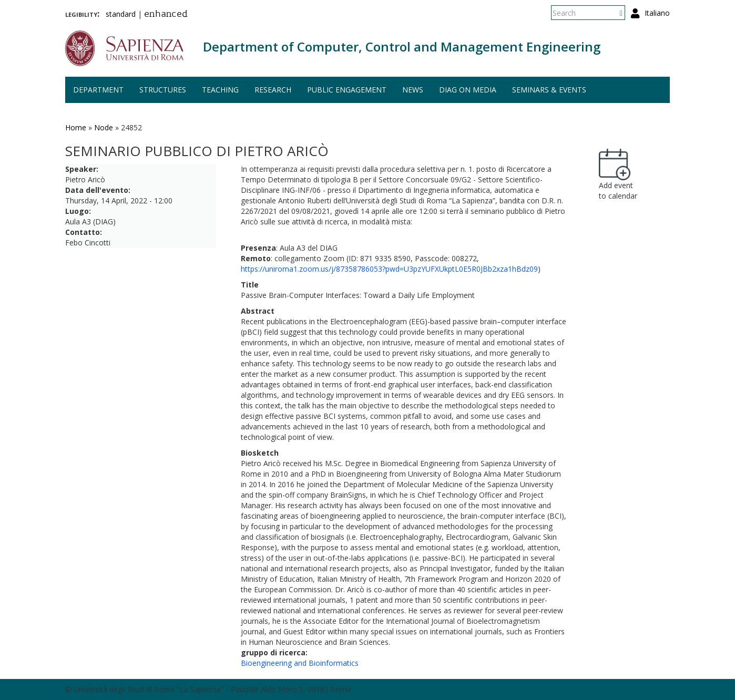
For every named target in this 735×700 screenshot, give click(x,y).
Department (98, 90)
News (413, 90)
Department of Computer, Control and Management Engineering (402, 47)
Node (104, 127)
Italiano (657, 13)
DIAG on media (468, 90)
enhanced (166, 15)
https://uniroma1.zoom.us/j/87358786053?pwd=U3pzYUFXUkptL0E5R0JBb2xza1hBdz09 (389, 269)
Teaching (220, 90)
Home (76, 127)
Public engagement (347, 90)
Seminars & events (549, 90)
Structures (163, 90)
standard (121, 14)
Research (273, 90)
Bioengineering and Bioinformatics (300, 663)
